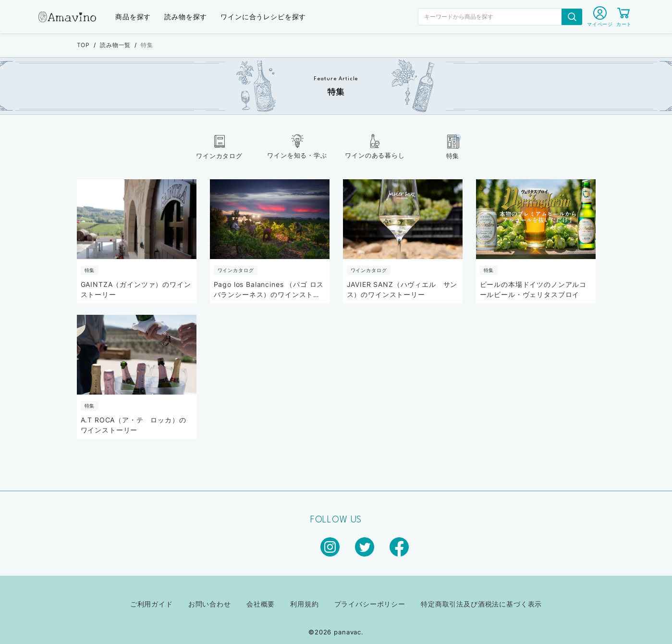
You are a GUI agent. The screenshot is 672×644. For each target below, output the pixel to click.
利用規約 (304, 604)
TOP (84, 45)
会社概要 (261, 604)
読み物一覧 (115, 45)
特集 (147, 45)
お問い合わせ (210, 604)
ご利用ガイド (152, 604)
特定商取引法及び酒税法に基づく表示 (481, 604)
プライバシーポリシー (370, 604)
